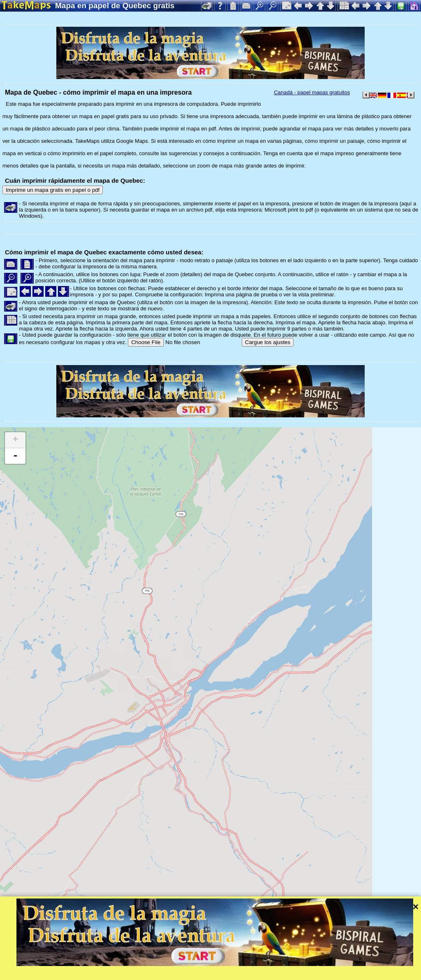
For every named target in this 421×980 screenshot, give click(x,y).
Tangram (286, 963)
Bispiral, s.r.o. (85, 974)
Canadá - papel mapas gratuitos (312, 92)
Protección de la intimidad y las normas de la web (204, 974)
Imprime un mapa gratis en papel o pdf (53, 190)
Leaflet (258, 963)
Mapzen (358, 963)
